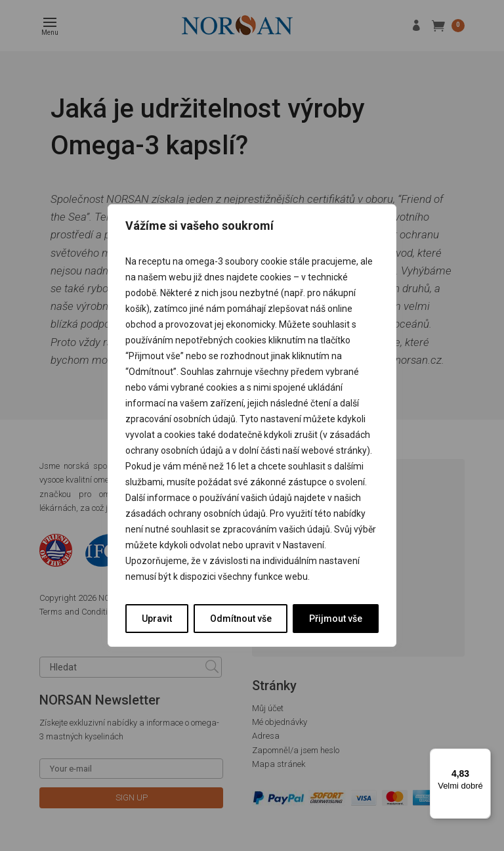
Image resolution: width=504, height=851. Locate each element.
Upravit (157, 619)
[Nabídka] (483, 756)
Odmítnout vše (241, 619)
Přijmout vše (336, 619)
